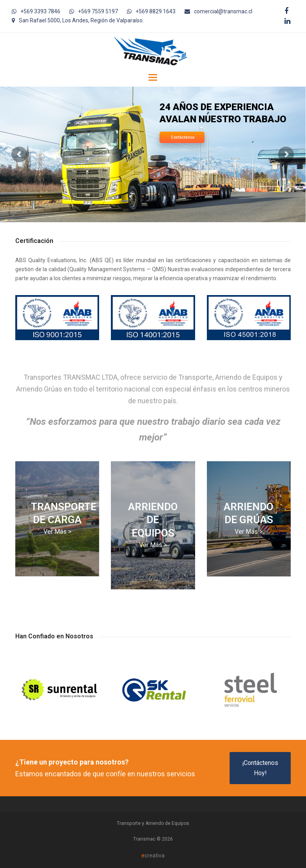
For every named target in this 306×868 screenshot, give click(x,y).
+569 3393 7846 (40, 11)
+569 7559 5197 (98, 11)
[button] (153, 78)
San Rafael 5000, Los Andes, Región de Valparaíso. (81, 20)
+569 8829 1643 (156, 11)
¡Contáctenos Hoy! (260, 768)
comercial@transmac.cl (223, 11)
